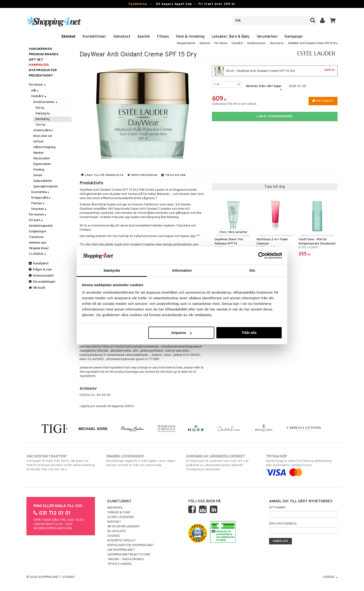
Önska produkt (41, 276)
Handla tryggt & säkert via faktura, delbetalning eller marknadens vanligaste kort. (302, 464)
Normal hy (277, 43)
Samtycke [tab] (112, 270)
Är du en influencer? (124, 527)
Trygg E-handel (120, 564)
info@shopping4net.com (53, 529)
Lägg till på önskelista (102, 175)
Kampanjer (294, 37)
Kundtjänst (39, 264)
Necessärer (42, 159)
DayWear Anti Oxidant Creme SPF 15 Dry (313, 43)
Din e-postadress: (283, 524)
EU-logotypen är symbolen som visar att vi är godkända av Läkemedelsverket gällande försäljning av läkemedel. (222, 463)
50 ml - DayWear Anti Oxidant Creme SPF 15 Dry (275, 71)
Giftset (38, 142)
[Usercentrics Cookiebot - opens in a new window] (262, 255)
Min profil (115, 508)
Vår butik (37, 288)
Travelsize (36, 237)
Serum (38, 175)
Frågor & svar (40, 270)
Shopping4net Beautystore (129, 555)
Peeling (39, 170)
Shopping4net (186, 43)
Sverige (330, 577)
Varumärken (267, 37)
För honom (38, 215)
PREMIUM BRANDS (44, 54)
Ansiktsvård (43, 130)
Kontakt (114, 522)
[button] (333, 21)
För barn (36, 220)
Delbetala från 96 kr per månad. (235, 104)
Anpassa (181, 333)
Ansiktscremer (256, 43)
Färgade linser (39, 248)
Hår (35, 91)
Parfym (38, 203)
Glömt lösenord (121, 517)
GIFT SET (36, 60)
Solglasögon (38, 232)
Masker (38, 153)
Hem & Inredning (190, 37)
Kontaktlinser (94, 37)
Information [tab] (182, 270)
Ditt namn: (277, 508)
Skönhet (68, 37)
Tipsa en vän (173, 175)
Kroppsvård (41, 198)
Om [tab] (252, 270)
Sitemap (68, 577)
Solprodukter (43, 181)
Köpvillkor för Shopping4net (131, 545)
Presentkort (41, 76)
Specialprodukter (46, 187)
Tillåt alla (249, 333)
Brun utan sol (43, 136)
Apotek (144, 37)
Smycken (39, 209)
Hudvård (237, 43)
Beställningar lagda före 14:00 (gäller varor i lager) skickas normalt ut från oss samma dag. (142, 461)
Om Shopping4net (121, 550)
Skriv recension (142, 175)
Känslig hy (43, 114)
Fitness (163, 37)
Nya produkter (43, 70)
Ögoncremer (42, 164)
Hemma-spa (37, 243)
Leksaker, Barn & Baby (231, 37)
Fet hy (40, 108)
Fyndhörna (138, 4)
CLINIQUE (38, 254)
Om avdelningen (42, 282)
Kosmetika (40, 192)
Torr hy (40, 125)
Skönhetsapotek (41, 226)
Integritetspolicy (122, 541)
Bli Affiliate (117, 531)
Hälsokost (122, 37)
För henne (221, 43)
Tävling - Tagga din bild (126, 559)
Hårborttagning (44, 147)
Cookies (114, 536)
